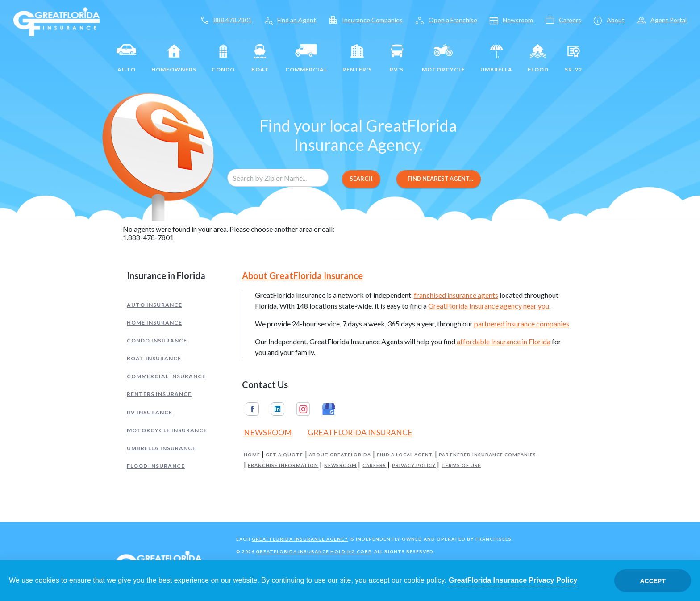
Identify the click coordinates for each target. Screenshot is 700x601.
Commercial (306, 57)
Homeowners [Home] (174, 57)
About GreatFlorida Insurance (302, 275)
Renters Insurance (159, 394)
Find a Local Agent (405, 455)
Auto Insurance (154, 305)
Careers (374, 465)
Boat (260, 57)
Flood (538, 57)
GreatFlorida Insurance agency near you (489, 306)
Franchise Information (283, 465)
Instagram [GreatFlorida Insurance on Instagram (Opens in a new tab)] (303, 409)
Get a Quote (284, 455)
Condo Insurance (157, 340)
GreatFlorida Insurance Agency (300, 539)
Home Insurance (154, 323)
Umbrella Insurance (161, 448)
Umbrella (496, 57)
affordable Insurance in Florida (504, 341)
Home (252, 455)
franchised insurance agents (456, 295)
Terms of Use (461, 465)
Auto (126, 57)
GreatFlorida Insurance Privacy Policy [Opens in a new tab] (513, 580)
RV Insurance (150, 412)
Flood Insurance (156, 466)
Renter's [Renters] (357, 57)
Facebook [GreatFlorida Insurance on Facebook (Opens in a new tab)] (252, 409)
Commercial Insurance (166, 376)
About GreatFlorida (340, 455)
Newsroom (340, 465)
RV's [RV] (397, 57)
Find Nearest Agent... (439, 179)
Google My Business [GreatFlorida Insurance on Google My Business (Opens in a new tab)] (329, 409)
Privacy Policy (414, 465)
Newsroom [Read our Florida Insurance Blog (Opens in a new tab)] (268, 432)
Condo (223, 57)
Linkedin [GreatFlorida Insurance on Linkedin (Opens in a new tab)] (278, 409)
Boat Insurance (154, 358)
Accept (653, 581)
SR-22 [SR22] (573, 57)
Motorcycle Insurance (167, 430)
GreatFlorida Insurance (360, 432)
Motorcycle (444, 57)
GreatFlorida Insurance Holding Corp (314, 551)
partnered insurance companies (522, 323)
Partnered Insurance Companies (487, 455)
